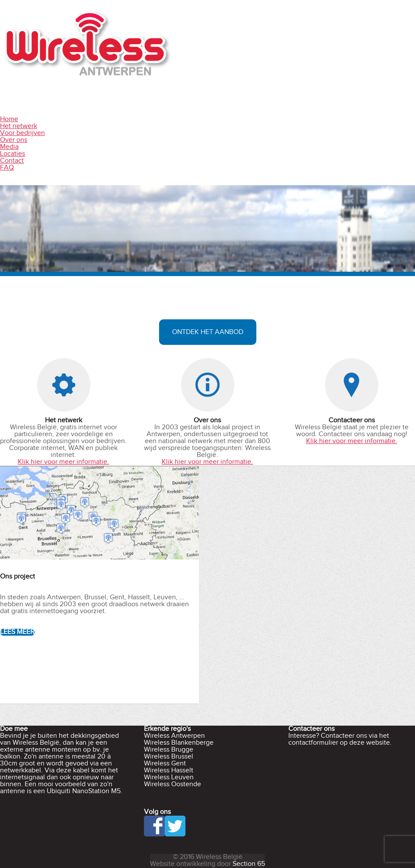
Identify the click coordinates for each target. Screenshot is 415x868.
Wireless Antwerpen (174, 736)
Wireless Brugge (169, 750)
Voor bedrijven (22, 133)
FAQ (7, 168)
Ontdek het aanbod (208, 332)
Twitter (175, 826)
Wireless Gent (165, 764)
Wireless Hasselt (169, 770)
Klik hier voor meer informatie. (63, 462)
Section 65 (249, 864)
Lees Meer (17, 632)
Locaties (13, 154)
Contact (12, 161)
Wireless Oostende (172, 784)
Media (9, 147)
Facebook (154, 826)
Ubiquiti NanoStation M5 (84, 791)
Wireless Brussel (169, 757)
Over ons (14, 140)
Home (9, 119)
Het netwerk (19, 126)
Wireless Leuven (169, 777)
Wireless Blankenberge (179, 743)
